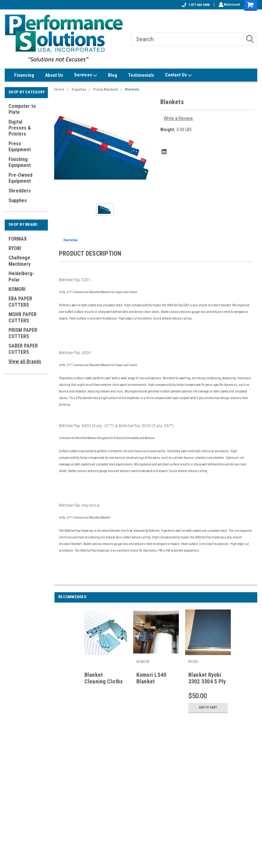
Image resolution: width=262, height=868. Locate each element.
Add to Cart (208, 707)
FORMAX (18, 239)
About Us (54, 75)
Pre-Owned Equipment (20, 178)
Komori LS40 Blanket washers (151, 681)
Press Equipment (20, 147)
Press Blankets (106, 89)
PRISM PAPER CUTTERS (23, 333)
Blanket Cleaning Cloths (104, 678)
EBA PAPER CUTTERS (20, 302)
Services (85, 75)
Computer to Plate (22, 109)
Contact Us (178, 75)
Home (59, 89)
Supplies (18, 200)
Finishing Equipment (20, 162)
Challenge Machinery (20, 261)
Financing (24, 75)
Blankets (132, 89)
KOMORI (17, 289)
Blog (113, 75)
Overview (70, 240)
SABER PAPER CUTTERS (23, 349)
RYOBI (15, 248)
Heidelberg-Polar (21, 277)
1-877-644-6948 (195, 5)
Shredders (20, 191)
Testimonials (141, 75)
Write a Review (178, 118)
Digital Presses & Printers (20, 128)
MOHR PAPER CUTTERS (23, 317)
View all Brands (25, 362)
